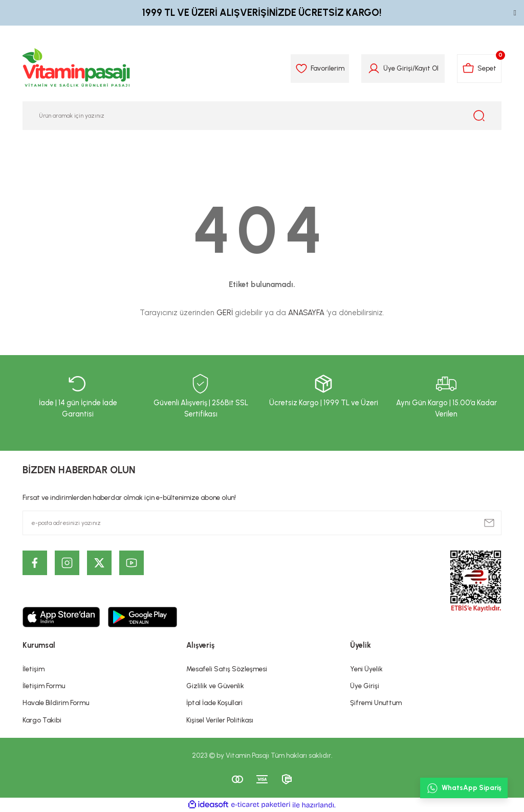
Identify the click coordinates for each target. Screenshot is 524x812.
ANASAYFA (306, 313)
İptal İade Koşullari (214, 703)
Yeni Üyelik (366, 669)
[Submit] (489, 523)
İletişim (34, 669)
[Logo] (77, 69)
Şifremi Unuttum (376, 703)
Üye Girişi (365, 686)
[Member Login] (374, 69)
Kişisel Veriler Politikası (220, 720)
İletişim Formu (44, 686)
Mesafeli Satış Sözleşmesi (227, 669)
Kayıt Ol (427, 68)
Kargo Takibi (42, 720)
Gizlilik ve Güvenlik (215, 686)
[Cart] (479, 69)
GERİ (225, 313)
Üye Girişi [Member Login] (398, 68)
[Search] (262, 116)
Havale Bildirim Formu (56, 703)
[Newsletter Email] (262, 523)
